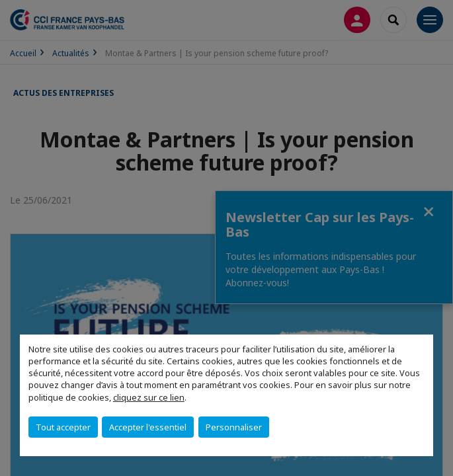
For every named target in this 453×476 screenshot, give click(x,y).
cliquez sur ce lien (149, 397)
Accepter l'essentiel (148, 427)
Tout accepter (63, 427)
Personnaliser (234, 427)
